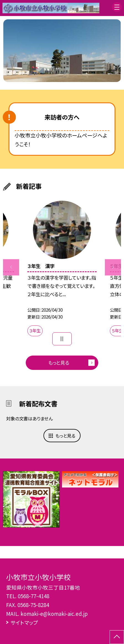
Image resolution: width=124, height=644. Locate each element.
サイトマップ (24, 622)
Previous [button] (11, 267)
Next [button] (113, 267)
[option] (62, 51)
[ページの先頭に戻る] (117, 637)
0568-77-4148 (33, 596)
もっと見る (59, 363)
